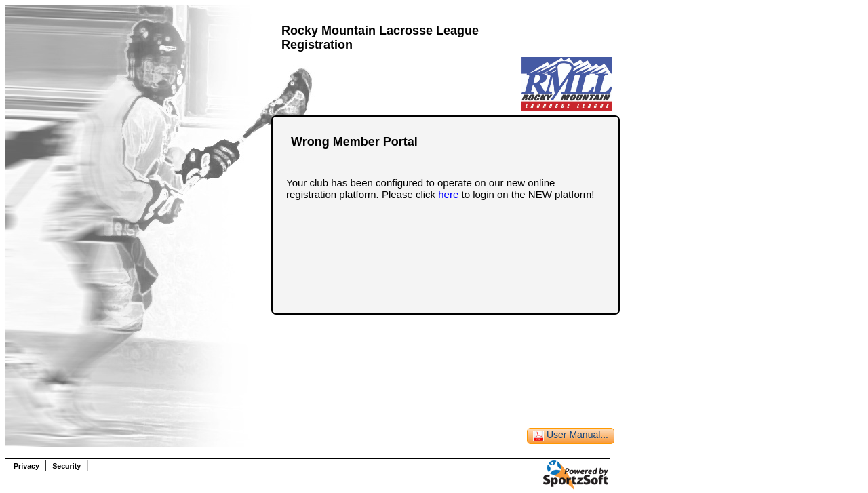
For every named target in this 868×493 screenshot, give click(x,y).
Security (66, 466)
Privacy (26, 466)
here (448, 194)
